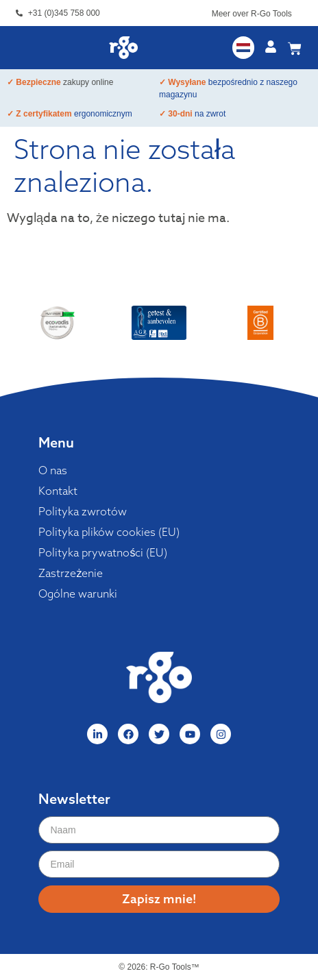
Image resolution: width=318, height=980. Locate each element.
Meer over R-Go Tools (252, 14)
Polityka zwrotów (83, 511)
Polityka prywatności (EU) (103, 552)
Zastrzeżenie (71, 573)
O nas (53, 470)
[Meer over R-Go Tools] (299, 16)
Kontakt (58, 491)
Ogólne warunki (78, 593)
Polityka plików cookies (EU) (109, 532)
